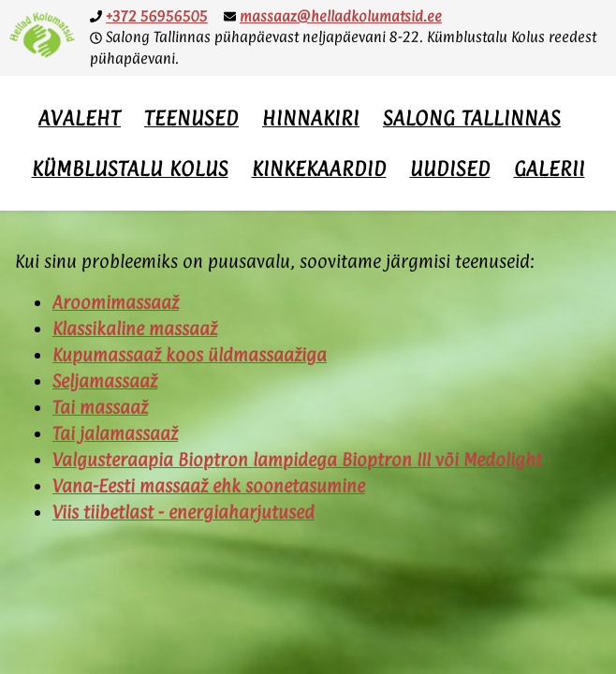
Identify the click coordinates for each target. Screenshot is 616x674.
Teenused (191, 118)
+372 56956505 (157, 16)
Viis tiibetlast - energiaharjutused (183, 512)
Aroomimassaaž (116, 302)
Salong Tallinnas (472, 118)
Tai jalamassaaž (115, 433)
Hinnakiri (311, 118)
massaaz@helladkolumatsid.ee (341, 16)
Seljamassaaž (105, 381)
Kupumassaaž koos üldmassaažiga (190, 355)
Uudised (450, 168)
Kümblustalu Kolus (130, 168)
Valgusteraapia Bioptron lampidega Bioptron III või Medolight (297, 460)
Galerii (550, 168)
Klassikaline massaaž (135, 329)
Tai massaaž (100, 407)
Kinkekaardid (319, 168)
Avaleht (80, 118)
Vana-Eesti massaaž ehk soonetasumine (209, 486)
